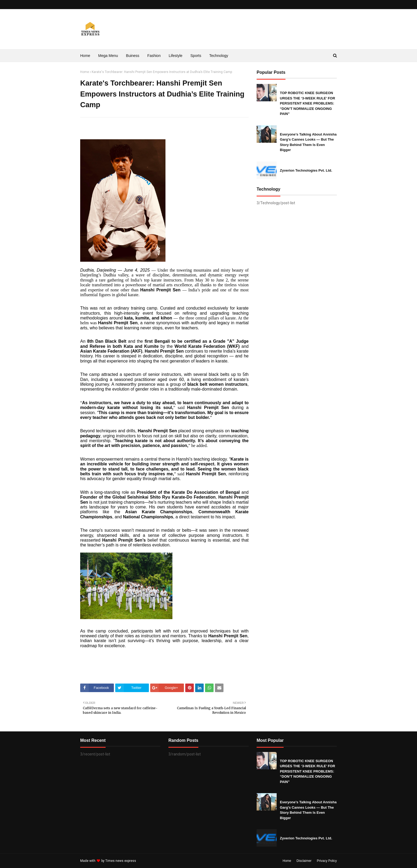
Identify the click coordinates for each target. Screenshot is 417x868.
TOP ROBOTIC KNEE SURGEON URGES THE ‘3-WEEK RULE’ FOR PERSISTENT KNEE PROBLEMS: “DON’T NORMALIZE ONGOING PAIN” (308, 103)
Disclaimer (304, 861)
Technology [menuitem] (219, 56)
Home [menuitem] (85, 56)
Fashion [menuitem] (154, 56)
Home (85, 72)
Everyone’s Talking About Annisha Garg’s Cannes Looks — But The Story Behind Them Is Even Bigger (308, 142)
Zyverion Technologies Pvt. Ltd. (306, 170)
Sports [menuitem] (196, 56)
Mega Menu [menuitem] (108, 56)
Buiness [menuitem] (133, 56)
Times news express (121, 861)
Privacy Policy (327, 861)
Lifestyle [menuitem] (175, 56)
